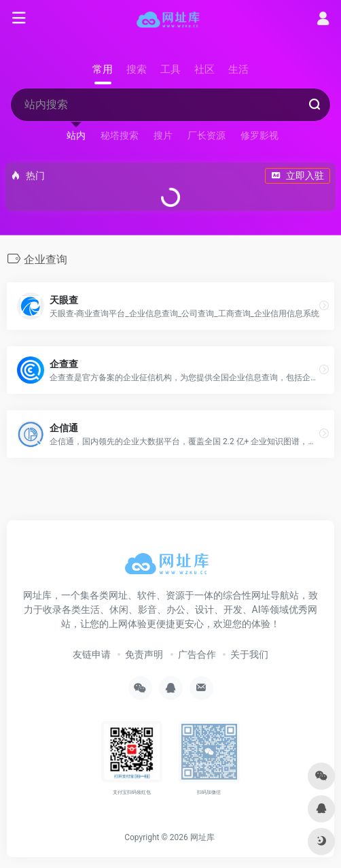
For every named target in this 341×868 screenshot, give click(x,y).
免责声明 (144, 654)
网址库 (202, 837)
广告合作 (197, 654)
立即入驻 (298, 176)
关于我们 (249, 654)
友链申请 (92, 654)
